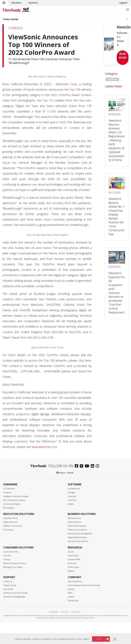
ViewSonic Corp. (66, 84)
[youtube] (88, 466)
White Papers (73, 567)
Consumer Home (11, 552)
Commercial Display (12, 504)
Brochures (72, 563)
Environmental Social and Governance (84, 585)
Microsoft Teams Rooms (78, 541)
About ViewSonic (75, 581)
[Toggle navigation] (128, 10)
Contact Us (8, 581)
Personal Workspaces (77, 526)
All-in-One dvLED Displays (14, 500)
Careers (71, 597)
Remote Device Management (80, 534)
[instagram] (98, 466)
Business (33, 3)
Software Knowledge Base (14, 597)
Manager (71, 492)
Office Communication (77, 530)
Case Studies (73, 556)
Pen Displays (9, 508)
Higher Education (11, 522)
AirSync (71, 504)
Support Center (10, 585)
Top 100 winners (81, 89)
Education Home (10, 518)
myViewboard (74, 489)
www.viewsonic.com (44, 447)
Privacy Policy (54, 612)
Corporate (112, 79)
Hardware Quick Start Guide (15, 593)
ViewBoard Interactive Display (16, 496)
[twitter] (82, 466)
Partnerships (73, 601)
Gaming (7, 559)
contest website (13, 360)
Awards (71, 589)
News (70, 593)
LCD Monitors (9, 489)
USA (99, 639)
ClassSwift (72, 496)
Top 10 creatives (54, 100)
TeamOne (72, 500)
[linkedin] (93, 466)
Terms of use (65, 612)
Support (123, 3)
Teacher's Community (13, 526)
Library (71, 552)
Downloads (8, 589)
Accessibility (76, 612)
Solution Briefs (74, 559)
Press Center (11, 19)
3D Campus (8, 530)
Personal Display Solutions (15, 563)
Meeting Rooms (74, 522)
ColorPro (7, 556)
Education (16, 3)
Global (70, 473)
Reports (71, 571)
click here (85, 360)
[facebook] (77, 466)
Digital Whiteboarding (77, 537)
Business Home (74, 518)
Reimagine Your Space (13, 567)
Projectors (8, 492)
